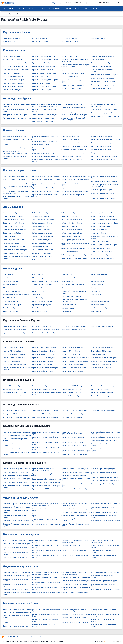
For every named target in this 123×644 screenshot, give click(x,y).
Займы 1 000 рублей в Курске (42, 243)
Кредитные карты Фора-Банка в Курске (104, 477)
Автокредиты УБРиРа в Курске (72, 417)
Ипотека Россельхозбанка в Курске (45, 389)
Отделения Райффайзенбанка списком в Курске (46, 515)
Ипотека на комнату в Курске (72, 156)
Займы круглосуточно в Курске (43, 220)
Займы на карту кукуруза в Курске (73, 236)
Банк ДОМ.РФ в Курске (11, 298)
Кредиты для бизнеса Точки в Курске (74, 454)
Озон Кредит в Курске (98, 288)
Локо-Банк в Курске (39, 298)
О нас (19, 637)
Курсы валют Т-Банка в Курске (43, 326)
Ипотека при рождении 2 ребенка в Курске (15, 157)
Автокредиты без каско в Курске (44, 121)
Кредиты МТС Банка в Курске (43, 364)
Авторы (73, 637)
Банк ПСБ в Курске (68, 308)
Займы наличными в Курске (13, 216)
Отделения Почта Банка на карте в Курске (105, 572)
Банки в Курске (12, 268)
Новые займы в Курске (11, 243)
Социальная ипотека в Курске (72, 160)
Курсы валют (8, 8)
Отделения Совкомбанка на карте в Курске (45, 578)
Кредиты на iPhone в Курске (42, 90)
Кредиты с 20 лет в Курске (41, 83)
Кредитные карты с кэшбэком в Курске (75, 191)
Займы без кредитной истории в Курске (75, 248)
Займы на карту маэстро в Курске (102, 216)
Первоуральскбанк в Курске (71, 296)
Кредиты (21, 8)
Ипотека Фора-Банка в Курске (101, 396)
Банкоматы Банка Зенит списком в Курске (74, 552)
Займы (87, 8)
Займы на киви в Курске (70, 213)
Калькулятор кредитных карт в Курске (46, 176)
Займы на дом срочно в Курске (101, 252)
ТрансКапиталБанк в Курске (42, 285)
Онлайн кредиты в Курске (12, 56)
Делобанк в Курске (97, 305)
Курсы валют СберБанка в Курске (15, 326)
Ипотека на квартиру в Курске (72, 140)
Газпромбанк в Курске (11, 281)
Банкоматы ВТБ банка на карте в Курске (17, 612)
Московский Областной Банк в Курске (46, 281)
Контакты (35, 637)
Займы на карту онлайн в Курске (14, 246)
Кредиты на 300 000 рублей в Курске (45, 60)
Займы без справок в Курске (101, 248)
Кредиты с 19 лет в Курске (12, 73)
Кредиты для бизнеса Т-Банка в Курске (17, 449)
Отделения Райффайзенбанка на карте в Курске (46, 583)
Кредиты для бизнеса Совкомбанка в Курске (45, 438)
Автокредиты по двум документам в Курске (16, 111)
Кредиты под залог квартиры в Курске (104, 56)
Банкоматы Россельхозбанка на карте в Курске (46, 610)
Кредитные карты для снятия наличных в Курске (17, 197)
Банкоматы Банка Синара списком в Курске (103, 557)
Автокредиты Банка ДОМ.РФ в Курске (46, 417)
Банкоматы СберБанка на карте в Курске (17, 609)
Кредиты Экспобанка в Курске (43, 371)
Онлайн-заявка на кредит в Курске (103, 82)
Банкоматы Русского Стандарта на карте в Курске (105, 615)
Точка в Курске (96, 311)
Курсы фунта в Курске (40, 42)
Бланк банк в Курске (69, 305)
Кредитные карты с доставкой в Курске (46, 191)
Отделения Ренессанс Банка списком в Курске (104, 516)
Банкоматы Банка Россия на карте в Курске (45, 625)
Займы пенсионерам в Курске (13, 226)
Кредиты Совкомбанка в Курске (43, 351)
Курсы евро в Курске (10, 42)
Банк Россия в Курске (11, 308)
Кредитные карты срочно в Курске (103, 198)
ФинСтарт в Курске (97, 298)
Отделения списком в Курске (21, 498)
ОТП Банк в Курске (39, 275)
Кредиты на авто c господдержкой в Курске (45, 111)
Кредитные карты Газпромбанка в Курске (18, 475)
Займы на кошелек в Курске (42, 223)
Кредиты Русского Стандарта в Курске (75, 361)
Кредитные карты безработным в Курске (76, 176)
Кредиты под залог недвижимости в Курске (103, 71)
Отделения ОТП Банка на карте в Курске (46, 593)
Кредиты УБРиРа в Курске (71, 351)
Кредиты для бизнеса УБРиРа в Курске (75, 442)
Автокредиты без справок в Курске (15, 115)
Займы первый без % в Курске (13, 223)
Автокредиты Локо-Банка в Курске (103, 411)
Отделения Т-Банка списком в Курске (16, 521)
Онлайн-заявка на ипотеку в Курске (74, 150)
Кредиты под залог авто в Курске (73, 73)
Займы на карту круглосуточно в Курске (105, 223)
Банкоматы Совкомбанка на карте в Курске (45, 615)
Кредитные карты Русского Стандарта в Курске (75, 485)
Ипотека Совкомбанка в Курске (72, 389)
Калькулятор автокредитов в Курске (103, 113)
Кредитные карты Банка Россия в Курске (47, 482)
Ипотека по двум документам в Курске (104, 160)
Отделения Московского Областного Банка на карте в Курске (74, 573)
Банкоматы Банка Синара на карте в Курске (103, 625)
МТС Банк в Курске (39, 278)
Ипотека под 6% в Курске (41, 145)
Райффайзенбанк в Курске (12, 305)
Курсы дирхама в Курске (70, 42)
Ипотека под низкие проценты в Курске (104, 156)
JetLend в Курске (97, 291)
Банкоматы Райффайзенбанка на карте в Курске (47, 620)
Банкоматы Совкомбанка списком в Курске (45, 547)
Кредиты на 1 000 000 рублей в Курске (16, 66)
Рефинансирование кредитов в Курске (104, 85)
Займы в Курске (13, 207)
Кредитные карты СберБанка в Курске (16, 469)
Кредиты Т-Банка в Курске (12, 361)
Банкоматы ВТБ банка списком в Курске (17, 544)
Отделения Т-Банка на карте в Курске (16, 589)
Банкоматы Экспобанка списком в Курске (74, 547)
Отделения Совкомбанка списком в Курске (45, 510)
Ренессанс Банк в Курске (70, 278)
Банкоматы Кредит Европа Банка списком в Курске (102, 541)
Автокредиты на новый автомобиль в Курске (75, 109)
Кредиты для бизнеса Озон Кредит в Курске (103, 445)
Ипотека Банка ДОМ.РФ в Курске (73, 386)
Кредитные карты (72, 8)
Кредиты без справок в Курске (101, 66)
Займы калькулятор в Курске (101, 255)
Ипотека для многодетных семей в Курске (105, 140)
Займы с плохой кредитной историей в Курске (16, 257)
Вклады (32, 8)
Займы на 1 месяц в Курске (42, 213)
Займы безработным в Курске (14, 240)
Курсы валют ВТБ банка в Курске (15, 330)
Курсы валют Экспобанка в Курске (74, 326)
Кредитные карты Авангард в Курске (103, 469)
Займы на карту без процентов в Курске (104, 220)
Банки (95, 8)
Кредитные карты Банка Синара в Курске (76, 489)
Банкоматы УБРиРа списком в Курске (75, 556)
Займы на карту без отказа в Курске (103, 213)
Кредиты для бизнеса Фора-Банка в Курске (74, 447)
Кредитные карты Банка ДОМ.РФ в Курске (45, 475)
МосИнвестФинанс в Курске (100, 308)
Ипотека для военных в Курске (101, 146)
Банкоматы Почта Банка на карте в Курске (103, 620)
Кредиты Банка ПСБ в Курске (101, 351)
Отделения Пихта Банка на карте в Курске (105, 589)
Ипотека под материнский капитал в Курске (45, 137)
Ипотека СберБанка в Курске (13, 386)
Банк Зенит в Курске (39, 291)
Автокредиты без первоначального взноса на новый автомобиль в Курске (75, 114)
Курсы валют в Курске (17, 32)
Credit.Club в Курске (97, 295)
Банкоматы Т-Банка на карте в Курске (16, 626)
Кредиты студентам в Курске (13, 76)
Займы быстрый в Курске (41, 246)
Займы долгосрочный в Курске (43, 236)
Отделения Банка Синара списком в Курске (103, 508)
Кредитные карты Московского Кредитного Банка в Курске (43, 470)
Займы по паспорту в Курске (42, 233)
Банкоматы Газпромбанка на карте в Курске (16, 617)
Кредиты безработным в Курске (14, 80)
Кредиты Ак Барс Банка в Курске (44, 358)
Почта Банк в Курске (40, 308)
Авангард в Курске (68, 275)
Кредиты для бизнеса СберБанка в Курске (18, 432)
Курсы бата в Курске (98, 38)
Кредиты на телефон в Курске (43, 70)
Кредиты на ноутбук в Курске (42, 63)
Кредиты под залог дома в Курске (44, 86)
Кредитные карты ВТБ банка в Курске (16, 472)
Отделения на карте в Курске (21, 566)
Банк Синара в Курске (40, 311)
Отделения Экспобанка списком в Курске (76, 509)
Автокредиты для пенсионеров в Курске (17, 118)
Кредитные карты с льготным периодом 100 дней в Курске (105, 186)
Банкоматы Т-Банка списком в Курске (16, 557)
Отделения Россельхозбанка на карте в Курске (17, 594)
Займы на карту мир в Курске (101, 226)
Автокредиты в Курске (17, 98)
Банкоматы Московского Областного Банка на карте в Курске (75, 610)
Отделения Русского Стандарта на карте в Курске (76, 594)
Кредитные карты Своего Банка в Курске (105, 481)
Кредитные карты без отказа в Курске (16, 183)
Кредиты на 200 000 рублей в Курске (16, 86)
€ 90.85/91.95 (79, 3)
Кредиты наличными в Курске (101, 88)
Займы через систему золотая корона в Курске (75, 244)
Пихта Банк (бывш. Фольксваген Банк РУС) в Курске (75, 301)
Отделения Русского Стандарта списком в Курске (76, 525)
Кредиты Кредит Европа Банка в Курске (75, 358)
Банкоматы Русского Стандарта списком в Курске (105, 547)
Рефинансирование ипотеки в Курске (104, 150)
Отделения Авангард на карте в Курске (104, 581)
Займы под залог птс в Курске (43, 250)
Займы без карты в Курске (100, 242)
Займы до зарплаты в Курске (42, 257)
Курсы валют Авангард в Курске (102, 326)
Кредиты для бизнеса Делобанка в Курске (105, 437)
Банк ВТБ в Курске (10, 278)
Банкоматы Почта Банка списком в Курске (103, 552)
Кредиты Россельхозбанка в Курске (16, 364)
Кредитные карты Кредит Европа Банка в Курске (76, 480)
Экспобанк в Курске (39, 288)
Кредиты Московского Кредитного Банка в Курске (17, 369)
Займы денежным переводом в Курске (104, 258)
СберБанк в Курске (10, 275)
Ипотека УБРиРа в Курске (100, 389)
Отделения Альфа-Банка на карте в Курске (15, 585)
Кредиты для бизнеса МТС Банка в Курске (47, 453)
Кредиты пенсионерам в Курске (102, 63)
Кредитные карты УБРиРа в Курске (74, 475)
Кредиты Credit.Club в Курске (101, 368)
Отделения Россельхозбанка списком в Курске (17, 525)
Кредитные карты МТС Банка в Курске (75, 469)
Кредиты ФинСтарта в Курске (101, 364)
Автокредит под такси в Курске (43, 118)
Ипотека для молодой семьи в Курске (74, 153)
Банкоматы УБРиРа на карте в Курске (75, 623)
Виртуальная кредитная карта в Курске (75, 188)
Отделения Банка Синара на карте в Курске (103, 577)
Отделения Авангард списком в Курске (104, 512)
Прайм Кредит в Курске (99, 275)
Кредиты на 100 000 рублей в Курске (45, 80)
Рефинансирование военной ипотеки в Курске (16, 144)
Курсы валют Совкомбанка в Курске (45, 333)
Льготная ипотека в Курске (71, 136)
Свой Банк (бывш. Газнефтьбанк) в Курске (74, 292)
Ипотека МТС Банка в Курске (72, 396)
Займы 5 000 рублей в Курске (72, 223)
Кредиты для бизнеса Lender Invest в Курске (103, 450)
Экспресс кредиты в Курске (13, 60)
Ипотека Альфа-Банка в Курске (14, 396)
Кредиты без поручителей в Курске (44, 73)
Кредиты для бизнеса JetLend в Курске (104, 441)
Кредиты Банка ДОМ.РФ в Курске (44, 348)
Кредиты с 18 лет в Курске (71, 56)
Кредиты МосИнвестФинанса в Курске (104, 358)
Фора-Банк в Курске (68, 281)
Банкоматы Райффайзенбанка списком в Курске (47, 552)
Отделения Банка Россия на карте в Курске (45, 589)
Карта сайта (82, 637)
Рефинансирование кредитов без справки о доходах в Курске (76, 66)
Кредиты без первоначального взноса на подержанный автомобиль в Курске (47, 105)
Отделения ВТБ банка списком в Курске (17, 507)
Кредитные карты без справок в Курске (46, 180)
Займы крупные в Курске (70, 252)
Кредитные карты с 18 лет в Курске (44, 188)
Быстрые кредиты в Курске (71, 77)
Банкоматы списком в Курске (21, 534)
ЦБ (91, 3)
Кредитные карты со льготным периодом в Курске (17, 187)
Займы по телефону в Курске (13, 253)
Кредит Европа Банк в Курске (43, 301)
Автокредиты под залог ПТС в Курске (45, 115)
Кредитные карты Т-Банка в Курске (15, 482)
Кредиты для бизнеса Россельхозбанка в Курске (17, 453)
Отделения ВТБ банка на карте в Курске (17, 576)
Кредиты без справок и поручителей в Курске (75, 81)
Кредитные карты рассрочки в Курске (16, 176)
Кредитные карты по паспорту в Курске (17, 180)
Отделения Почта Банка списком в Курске (105, 504)
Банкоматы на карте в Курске (21, 603)
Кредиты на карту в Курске (100, 60)
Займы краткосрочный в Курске (73, 240)
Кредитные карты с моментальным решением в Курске (103, 194)
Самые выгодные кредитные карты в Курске (45, 184)
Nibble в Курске (67, 312)
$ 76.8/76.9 (69, 3)
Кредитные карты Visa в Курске (102, 190)
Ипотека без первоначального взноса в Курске (46, 161)
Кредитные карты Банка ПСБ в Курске (104, 484)
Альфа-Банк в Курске (10, 285)
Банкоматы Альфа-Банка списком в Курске (16, 553)
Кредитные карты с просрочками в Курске (74, 196)
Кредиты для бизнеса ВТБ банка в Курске (17, 435)
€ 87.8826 (106, 3)
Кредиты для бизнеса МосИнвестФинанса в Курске (105, 433)
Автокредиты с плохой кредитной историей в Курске (73, 119)
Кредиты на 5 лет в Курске (41, 76)
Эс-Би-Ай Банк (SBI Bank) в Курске (73, 285)
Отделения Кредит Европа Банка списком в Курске (76, 520)
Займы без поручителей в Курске (14, 230)
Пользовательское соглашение (57, 637)
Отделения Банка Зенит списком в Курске (76, 512)
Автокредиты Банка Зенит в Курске (74, 414)
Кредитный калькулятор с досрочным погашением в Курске (75, 61)
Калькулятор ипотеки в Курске (72, 143)
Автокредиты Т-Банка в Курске (43, 414)
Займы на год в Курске (69, 226)
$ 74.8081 (98, 3)
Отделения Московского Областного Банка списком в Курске (74, 505)
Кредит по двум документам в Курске (16, 70)
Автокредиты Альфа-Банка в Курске (45, 411)
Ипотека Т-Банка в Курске (41, 386)
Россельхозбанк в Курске (12, 291)
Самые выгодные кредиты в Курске (45, 66)
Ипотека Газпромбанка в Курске (14, 393)
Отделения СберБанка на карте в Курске (17, 572)
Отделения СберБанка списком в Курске (17, 504)
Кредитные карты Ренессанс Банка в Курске (103, 473)
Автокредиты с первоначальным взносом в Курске (18, 105)
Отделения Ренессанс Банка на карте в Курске (104, 585)
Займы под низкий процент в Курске (16, 250)
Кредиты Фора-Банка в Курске (72, 371)
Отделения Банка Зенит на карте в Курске (76, 581)
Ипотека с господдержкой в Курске (15, 148)
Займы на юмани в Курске (41, 226)
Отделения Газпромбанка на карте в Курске (16, 580)
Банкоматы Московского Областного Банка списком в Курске (75, 541)
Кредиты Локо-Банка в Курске (72, 354)
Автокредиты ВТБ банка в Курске (15, 414)
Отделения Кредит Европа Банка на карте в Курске (76, 588)
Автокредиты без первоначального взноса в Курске (103, 105)
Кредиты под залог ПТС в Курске (73, 85)
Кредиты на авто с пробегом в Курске (104, 110)
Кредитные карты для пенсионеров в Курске (45, 196)
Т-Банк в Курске (9, 288)
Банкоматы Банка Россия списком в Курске (45, 557)
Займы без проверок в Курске (72, 220)
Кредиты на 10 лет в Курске (13, 90)
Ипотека (42, 8)
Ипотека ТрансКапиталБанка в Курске (104, 386)
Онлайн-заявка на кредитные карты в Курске (75, 184)
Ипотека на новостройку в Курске (102, 143)
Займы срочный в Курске (41, 260)
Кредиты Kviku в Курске (99, 354)
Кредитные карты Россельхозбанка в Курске (16, 486)
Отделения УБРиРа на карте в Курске (74, 584)
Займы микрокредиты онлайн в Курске (75, 255)
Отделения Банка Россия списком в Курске (45, 520)
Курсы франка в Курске (70, 38)
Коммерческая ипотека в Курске (102, 136)
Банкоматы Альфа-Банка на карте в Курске (16, 622)
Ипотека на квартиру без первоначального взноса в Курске (15, 152)
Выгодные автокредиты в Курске (73, 104)
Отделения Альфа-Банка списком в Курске (15, 516)
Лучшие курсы (58, 3)
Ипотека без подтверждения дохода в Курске (45, 149)
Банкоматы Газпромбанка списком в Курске (16, 548)
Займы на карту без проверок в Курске (104, 245)
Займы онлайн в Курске (11, 213)
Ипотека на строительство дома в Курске (17, 140)
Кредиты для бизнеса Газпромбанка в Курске (16, 440)
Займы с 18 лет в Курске (41, 216)
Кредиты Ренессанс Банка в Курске (74, 368)
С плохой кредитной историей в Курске (104, 75)
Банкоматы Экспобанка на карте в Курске (76, 614)
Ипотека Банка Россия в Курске (72, 393)
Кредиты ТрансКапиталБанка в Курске (46, 368)
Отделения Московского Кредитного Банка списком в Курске (45, 505)
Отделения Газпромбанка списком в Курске (16, 511)
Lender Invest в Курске (98, 278)
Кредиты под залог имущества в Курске (75, 70)
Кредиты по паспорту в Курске (14, 83)
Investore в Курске (97, 285)
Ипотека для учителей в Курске (43, 153)
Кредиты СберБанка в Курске (13, 348)
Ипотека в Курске (14, 130)
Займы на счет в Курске (70, 216)
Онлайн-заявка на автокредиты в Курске (105, 116)
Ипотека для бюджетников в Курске (45, 141)
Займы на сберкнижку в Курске (72, 230)
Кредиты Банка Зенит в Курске (72, 348)
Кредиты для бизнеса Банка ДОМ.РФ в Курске (46, 433)
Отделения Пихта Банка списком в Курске (105, 521)
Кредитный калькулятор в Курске (102, 78)
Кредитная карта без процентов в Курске (76, 180)
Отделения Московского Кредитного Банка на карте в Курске (45, 573)
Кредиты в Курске (14, 50)
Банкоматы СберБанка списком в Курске (17, 541)
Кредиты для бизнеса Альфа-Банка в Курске (16, 445)
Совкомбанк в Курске (11, 301)
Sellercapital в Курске (98, 281)
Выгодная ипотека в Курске (100, 153)
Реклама (26, 637)
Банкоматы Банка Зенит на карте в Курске (74, 619)
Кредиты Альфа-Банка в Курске (14, 358)
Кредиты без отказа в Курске (72, 88)
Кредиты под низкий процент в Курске (16, 63)
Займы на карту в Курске (12, 236)
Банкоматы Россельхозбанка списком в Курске (46, 541)
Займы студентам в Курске (42, 253)
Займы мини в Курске (98, 233)
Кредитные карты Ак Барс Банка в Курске (47, 486)
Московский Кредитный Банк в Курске (17, 295)
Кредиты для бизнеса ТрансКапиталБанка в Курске (72, 433)
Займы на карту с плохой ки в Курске (74, 258)
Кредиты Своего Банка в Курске (102, 348)
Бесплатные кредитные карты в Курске (104, 181)
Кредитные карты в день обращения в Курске (104, 177)
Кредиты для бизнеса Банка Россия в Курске (45, 443)
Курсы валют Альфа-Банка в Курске (16, 333)
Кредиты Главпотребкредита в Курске (104, 361)
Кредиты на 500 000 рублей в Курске (45, 56)
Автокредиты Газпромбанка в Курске (16, 417)
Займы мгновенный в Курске (13, 233)
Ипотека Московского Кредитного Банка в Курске (47, 393)
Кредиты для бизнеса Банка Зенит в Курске (74, 438)
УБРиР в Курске (38, 295)
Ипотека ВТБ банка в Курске (13, 389)
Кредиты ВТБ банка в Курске (13, 351)
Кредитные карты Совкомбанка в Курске (47, 479)
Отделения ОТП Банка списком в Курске (46, 524)
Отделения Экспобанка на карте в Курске (76, 578)
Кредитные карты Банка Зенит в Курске (75, 472)
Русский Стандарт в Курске (42, 305)
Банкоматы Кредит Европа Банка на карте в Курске (103, 610)
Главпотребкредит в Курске (100, 301)
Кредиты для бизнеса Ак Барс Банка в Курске (46, 448)
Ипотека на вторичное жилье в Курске (75, 146)
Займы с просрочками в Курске (72, 233)
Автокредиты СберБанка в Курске (15, 411)
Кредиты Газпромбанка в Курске (15, 354)
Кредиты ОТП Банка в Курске (42, 361)
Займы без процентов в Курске (14, 220)
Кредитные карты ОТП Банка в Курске (46, 489)
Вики (42, 637)
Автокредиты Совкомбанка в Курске (74, 411)
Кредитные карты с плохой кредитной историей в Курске (16, 192)
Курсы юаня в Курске (40, 38)
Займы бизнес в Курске (99, 230)
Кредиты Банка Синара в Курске (73, 364)
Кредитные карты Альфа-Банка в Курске (17, 479)
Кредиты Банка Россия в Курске (43, 354)
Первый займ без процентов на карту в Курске (104, 237)
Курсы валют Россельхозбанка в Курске (46, 330)
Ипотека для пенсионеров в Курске (15, 136)
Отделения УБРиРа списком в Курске (74, 516)
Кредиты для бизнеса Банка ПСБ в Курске (76, 451)
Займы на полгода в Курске (42, 230)
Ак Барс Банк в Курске (11, 311)
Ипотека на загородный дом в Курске (45, 156)
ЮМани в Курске (67, 288)
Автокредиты (55, 8)
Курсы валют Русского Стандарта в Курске (74, 331)
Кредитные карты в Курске (20, 170)
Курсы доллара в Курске (12, 38)
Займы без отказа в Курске (42, 240)
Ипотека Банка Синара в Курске (102, 393)
